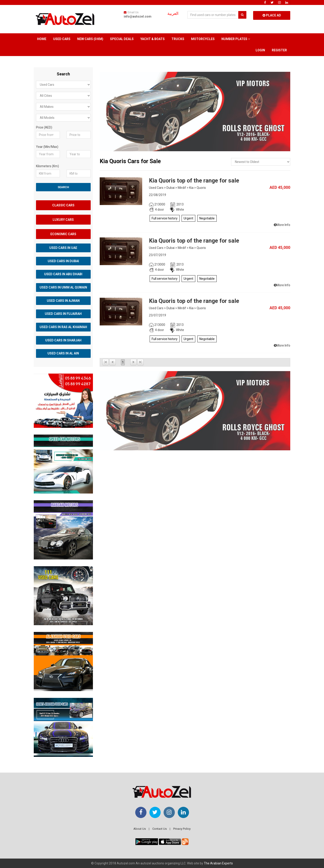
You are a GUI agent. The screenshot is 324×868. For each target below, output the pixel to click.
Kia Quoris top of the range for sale (194, 181)
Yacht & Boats (153, 39)
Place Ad (272, 15)
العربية (173, 14)
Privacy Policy (182, 829)
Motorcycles (203, 39)
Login (260, 50)
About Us (140, 829)
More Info (282, 225)
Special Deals (122, 39)
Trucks (178, 39)
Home (42, 39)
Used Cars (62, 39)
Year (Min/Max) (47, 147)
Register (279, 50)
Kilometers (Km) (47, 166)
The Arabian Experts (218, 863)
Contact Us (160, 829)
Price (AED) (44, 127)
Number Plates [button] (236, 39)
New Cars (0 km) (90, 39)
